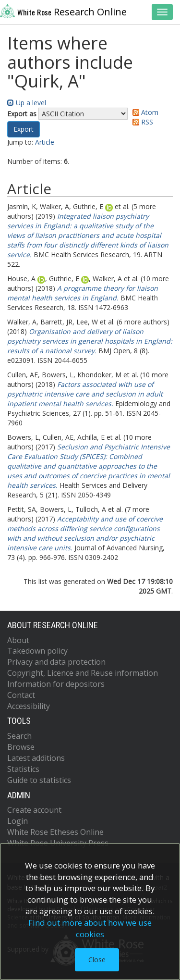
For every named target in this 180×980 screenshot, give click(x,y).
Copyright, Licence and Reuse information (83, 673)
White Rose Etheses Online (55, 832)
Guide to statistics (39, 780)
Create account (34, 810)
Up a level (27, 103)
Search (19, 736)
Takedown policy (37, 651)
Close (97, 960)
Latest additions (36, 758)
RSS (141, 122)
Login (18, 821)
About (18, 640)
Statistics (23, 769)
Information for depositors (56, 684)
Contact (21, 695)
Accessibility (29, 706)
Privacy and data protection (56, 662)
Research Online (63, 11)
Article (45, 142)
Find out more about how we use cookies (90, 928)
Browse (21, 747)
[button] (24, 129)
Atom (144, 112)
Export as (22, 114)
